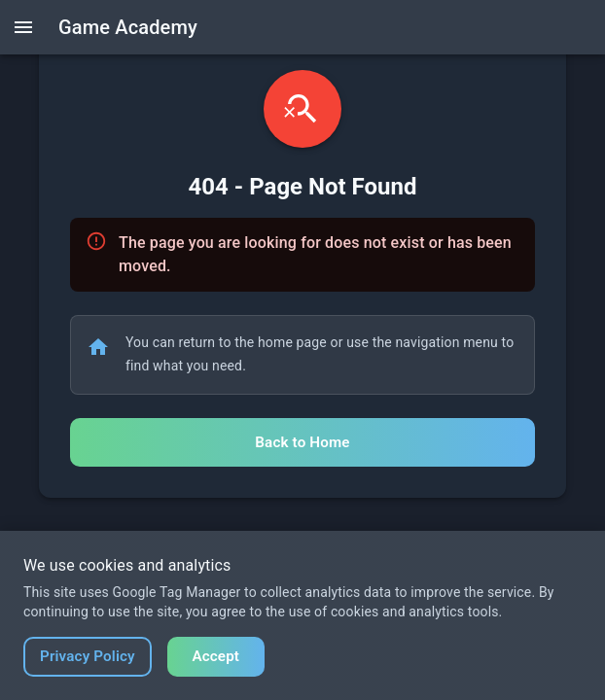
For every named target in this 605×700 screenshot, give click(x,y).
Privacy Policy (88, 656)
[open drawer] (23, 27)
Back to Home (302, 442)
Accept (215, 656)
